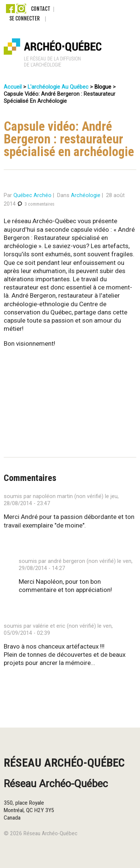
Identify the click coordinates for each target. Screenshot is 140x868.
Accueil (13, 87)
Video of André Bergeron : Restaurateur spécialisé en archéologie (66, 390)
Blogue (103, 87)
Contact (41, 9)
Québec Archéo (32, 195)
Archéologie (86, 195)
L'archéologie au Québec (58, 87)
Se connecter (24, 18)
